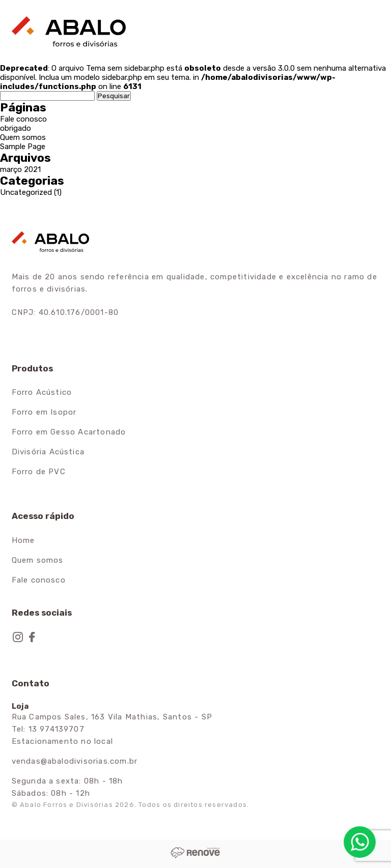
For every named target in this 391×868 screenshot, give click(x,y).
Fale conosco (23, 119)
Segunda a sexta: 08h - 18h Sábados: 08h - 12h (67, 787)
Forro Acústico (42, 392)
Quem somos (23, 137)
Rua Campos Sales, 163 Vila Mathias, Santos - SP (112, 717)
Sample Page (23, 147)
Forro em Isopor (44, 412)
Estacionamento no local (63, 741)
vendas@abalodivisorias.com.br (75, 761)
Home (23, 540)
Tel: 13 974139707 (48, 729)
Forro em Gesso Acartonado (69, 432)
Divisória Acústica (48, 452)
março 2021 (20, 169)
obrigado (16, 128)
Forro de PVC (39, 472)
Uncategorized (26, 192)
